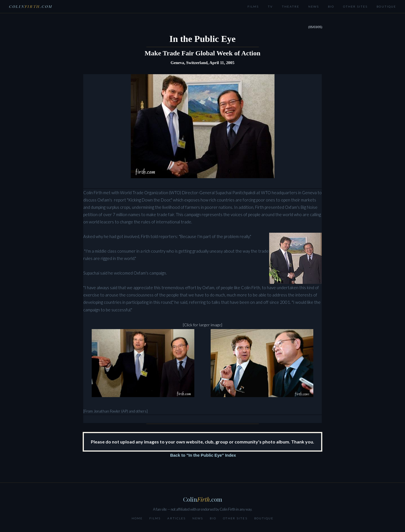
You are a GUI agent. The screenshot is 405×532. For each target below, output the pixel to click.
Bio (331, 6)
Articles (176, 518)
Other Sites (355, 6)
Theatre (291, 6)
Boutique (386, 6)
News (314, 6)
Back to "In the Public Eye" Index (203, 455)
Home (137, 518)
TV (270, 6)
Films (253, 6)
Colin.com (31, 6)
